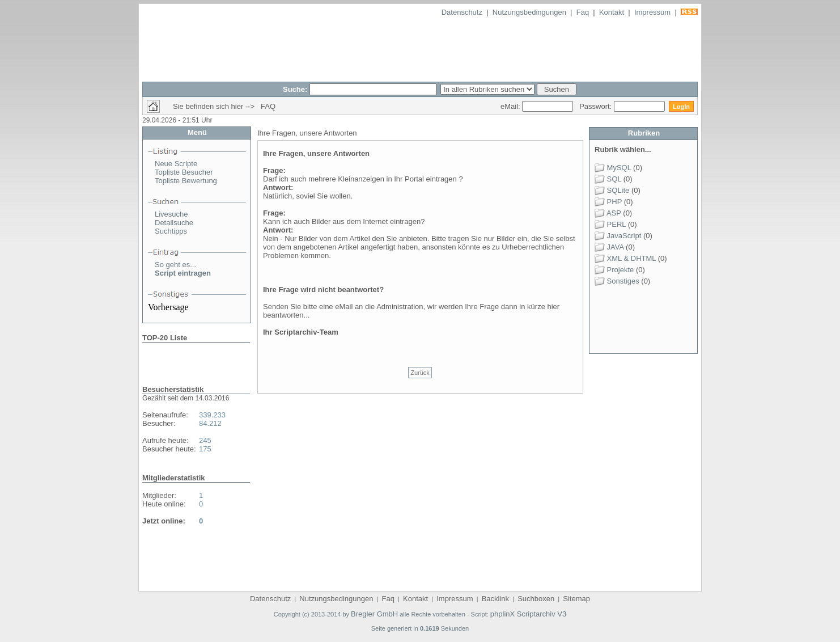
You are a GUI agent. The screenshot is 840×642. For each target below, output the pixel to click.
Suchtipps (171, 231)
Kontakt (612, 12)
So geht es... (175, 265)
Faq (583, 12)
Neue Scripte (176, 164)
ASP (608, 213)
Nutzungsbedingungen (529, 12)
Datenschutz (462, 12)
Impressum (652, 12)
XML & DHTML (625, 258)
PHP (608, 202)
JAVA (609, 247)
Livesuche (171, 214)
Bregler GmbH (374, 614)
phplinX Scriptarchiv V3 (528, 614)
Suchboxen (536, 599)
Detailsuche (174, 223)
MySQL (613, 168)
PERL (610, 224)
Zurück (420, 373)
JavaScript (618, 236)
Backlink (495, 599)
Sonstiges (617, 281)
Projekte (614, 270)
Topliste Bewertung (186, 181)
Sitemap (576, 599)
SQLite (612, 190)
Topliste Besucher (184, 172)
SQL (608, 179)
